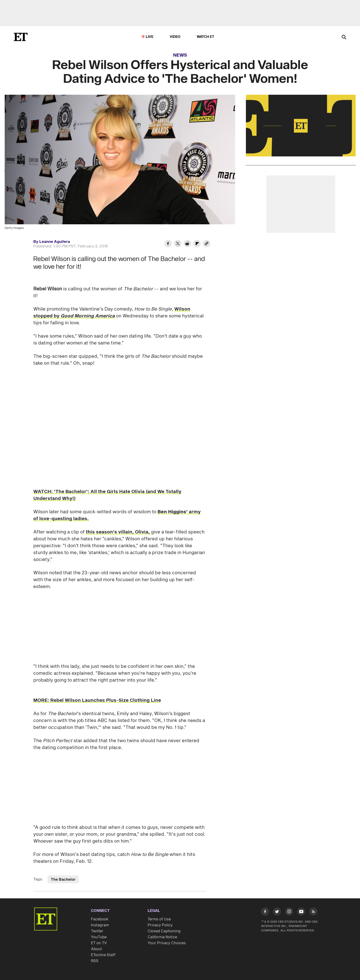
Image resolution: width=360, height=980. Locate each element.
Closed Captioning (164, 931)
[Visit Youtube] (301, 912)
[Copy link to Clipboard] (207, 244)
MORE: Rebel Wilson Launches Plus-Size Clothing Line (97, 700)
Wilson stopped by (112, 313)
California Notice (162, 937)
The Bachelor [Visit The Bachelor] (63, 880)
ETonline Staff (103, 955)
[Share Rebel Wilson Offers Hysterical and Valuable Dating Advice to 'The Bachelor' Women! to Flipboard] (197, 244)
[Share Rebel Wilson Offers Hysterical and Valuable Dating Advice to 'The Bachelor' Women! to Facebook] (168, 244)
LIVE (150, 37)
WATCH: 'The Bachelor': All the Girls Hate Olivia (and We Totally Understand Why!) (107, 495)
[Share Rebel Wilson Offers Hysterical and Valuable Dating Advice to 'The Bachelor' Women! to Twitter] (178, 244)
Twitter (97, 931)
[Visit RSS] (313, 912)
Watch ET (206, 37)
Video (175, 37)
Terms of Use (159, 919)
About (96, 949)
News (180, 55)
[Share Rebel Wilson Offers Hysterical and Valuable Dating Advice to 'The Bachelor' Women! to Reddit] (187, 244)
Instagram (100, 925)
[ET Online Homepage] (21, 37)
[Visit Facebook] (265, 912)
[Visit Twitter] (277, 912)
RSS (95, 961)
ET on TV (99, 943)
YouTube (99, 937)
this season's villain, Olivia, (118, 532)
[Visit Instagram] (289, 912)
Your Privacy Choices (167, 943)
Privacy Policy (160, 925)
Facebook (100, 919)
